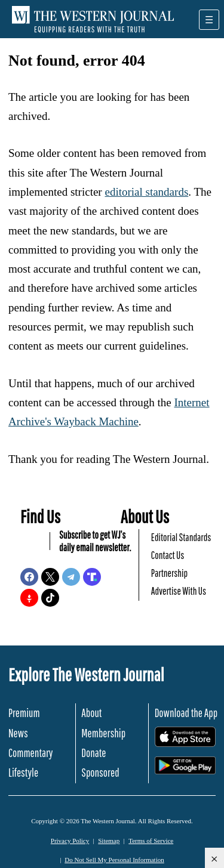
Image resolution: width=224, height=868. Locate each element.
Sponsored (100, 773)
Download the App (186, 713)
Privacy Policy (70, 841)
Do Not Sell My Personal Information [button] (114, 860)
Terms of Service (151, 841)
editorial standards (146, 192)
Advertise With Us (179, 591)
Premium (24, 713)
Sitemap (109, 841)
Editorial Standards (181, 537)
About (91, 713)
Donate (93, 753)
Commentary (30, 753)
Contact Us (168, 555)
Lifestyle (23, 773)
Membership (103, 733)
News (18, 733)
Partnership (169, 573)
